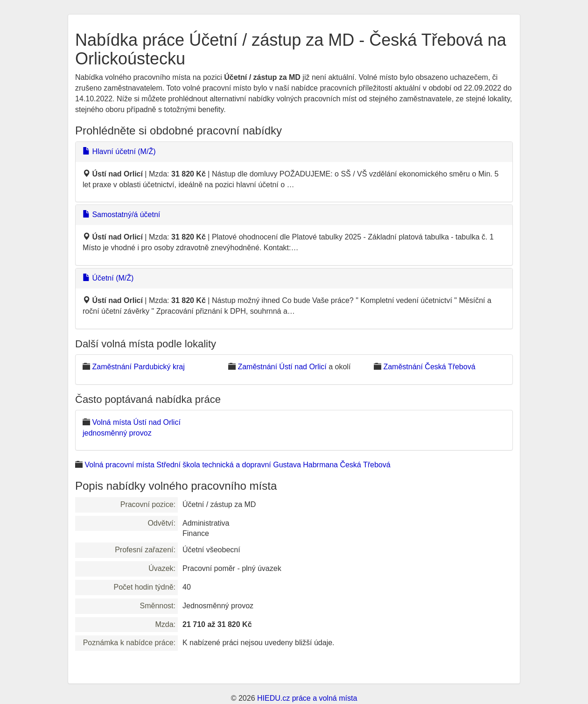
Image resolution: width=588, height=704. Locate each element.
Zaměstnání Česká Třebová (429, 367)
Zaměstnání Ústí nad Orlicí (282, 367)
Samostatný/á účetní (121, 215)
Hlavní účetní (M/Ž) (119, 151)
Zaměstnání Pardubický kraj (138, 367)
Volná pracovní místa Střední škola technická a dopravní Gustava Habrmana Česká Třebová (237, 465)
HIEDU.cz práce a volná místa (307, 698)
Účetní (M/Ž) (108, 278)
